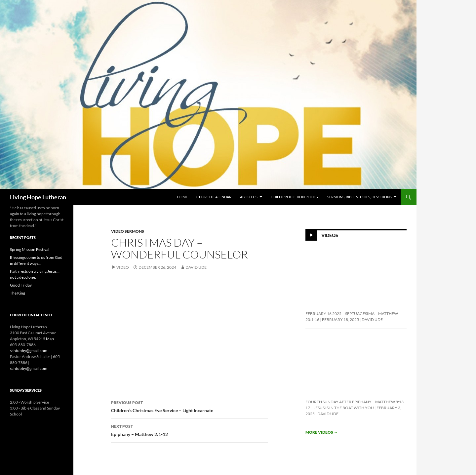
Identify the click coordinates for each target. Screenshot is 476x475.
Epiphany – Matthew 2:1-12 (189, 430)
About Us (249, 197)
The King (18, 293)
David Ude (196, 267)
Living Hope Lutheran (38, 197)
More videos (322, 432)
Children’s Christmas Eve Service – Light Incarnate (189, 406)
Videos (330, 235)
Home (182, 197)
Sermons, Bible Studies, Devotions (359, 197)
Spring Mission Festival (30, 249)
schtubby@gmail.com (29, 351)
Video (123, 267)
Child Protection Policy (295, 197)
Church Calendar (214, 197)
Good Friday (21, 285)
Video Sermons (128, 231)
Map (50, 339)
